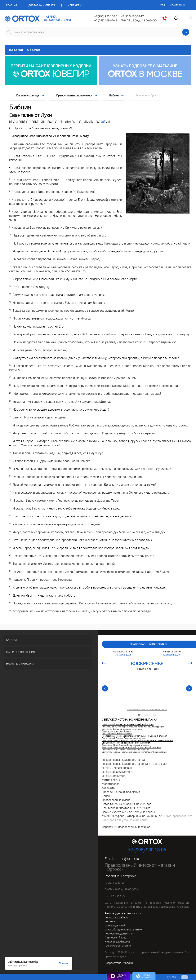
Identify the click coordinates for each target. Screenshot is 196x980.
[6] (27, 122)
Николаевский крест (117, 942)
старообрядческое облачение (123, 929)
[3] (17, 122)
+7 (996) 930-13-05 (106, 16)
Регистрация (177, 5)
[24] (108, 122)
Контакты (75, 5)
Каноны (107, 796)
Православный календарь (149, 644)
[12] (50, 122)
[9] (37, 122)
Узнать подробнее (17, 965)
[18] (79, 122)
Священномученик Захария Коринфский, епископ (126, 743)
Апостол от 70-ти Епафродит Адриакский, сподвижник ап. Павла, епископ (138, 741)
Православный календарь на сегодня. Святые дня (135, 764)
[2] (14, 122)
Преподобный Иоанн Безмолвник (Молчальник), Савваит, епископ (134, 736)
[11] (45, 122)
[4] (20, 122)
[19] (84, 122)
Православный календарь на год (123, 760)
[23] (103, 122)
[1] (11, 122)
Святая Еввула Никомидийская (117, 734)
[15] (65, 122)
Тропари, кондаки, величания (121, 792)
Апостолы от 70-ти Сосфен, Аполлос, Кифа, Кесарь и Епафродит (133, 727)
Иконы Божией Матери (117, 772)
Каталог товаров (98, 50)
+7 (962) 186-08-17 (132, 16)
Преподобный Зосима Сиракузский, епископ (124, 738)
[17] (74, 122)
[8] (33, 122)
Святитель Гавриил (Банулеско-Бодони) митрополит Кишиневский (134, 752)
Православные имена (116, 800)
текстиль (110, 921)
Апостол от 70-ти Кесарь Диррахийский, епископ (126, 745)
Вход (162, 5)
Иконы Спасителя (114, 776)
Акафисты (109, 788)
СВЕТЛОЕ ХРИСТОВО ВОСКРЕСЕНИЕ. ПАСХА (147, 710)
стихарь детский (115, 925)
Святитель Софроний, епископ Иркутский (122, 729)
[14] (60, 122)
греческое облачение (118, 946)
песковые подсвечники (119, 934)
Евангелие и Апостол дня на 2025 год (126, 808)
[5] (24, 122)
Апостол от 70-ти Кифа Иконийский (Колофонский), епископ (131, 748)
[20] (88, 122)
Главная (12, 5)
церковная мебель (116, 917)
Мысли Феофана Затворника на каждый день (133, 816)
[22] (98, 122)
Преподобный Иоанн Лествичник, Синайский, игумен (128, 725)
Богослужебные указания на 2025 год (127, 804)
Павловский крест (116, 938)
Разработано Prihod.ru (119, 963)
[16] (69, 122)
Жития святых (111, 780)
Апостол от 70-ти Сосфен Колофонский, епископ (125, 750)
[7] (30, 122)
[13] (55, 122)
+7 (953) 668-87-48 (106, 20)
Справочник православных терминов (126, 827)
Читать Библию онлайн (117, 768)
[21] (93, 122)
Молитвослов (111, 784)
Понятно (64, 963)
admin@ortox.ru (127, 859)
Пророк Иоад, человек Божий (116, 731)
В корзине (173, 977)
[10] (41, 122)
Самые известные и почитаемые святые (129, 812)
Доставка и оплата (42, 5)
